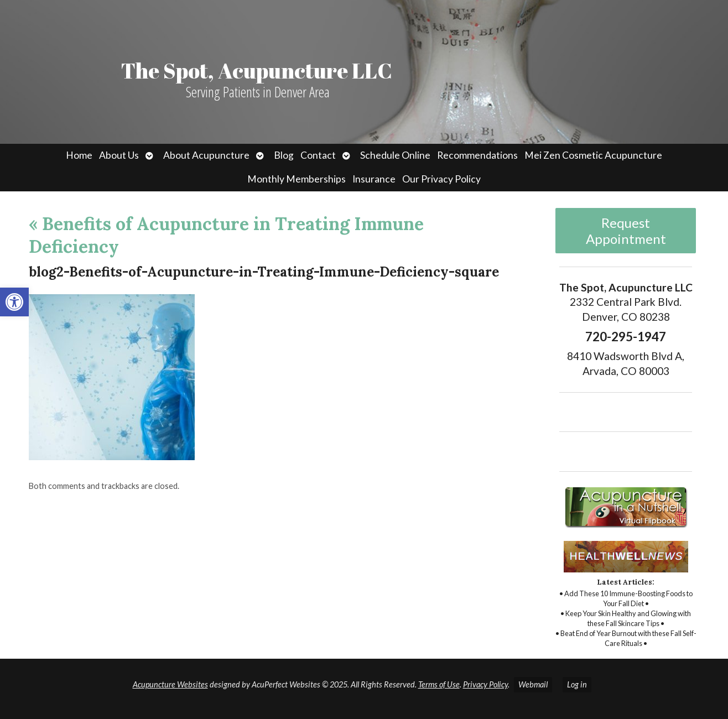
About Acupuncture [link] (206, 155)
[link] (14, 302)
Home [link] (79, 155)
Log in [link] (577, 684)
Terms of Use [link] (439, 684)
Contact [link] (318, 155)
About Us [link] (119, 155)
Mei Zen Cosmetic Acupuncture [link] (593, 155)
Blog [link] (284, 155)
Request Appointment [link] (626, 231)
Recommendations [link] (477, 155)
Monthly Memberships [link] (297, 179)
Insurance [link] (374, 179)
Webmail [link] (533, 684)
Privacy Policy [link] (485, 684)
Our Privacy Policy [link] (441, 179)
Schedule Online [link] (395, 155)
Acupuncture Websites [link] (170, 684)
